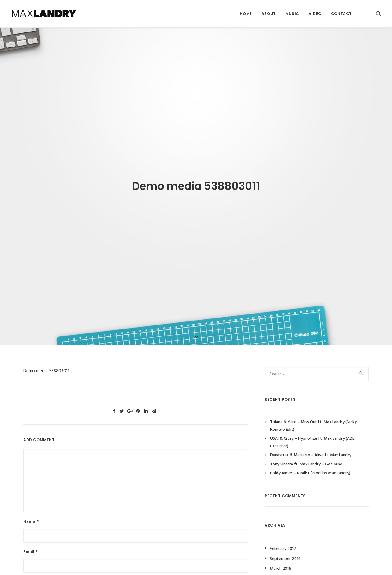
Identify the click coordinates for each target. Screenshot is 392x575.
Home (246, 14)
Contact (341, 14)
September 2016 (285, 553)
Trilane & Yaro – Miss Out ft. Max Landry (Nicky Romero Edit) (313, 420)
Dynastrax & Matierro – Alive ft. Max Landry (311, 449)
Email (31, 546)
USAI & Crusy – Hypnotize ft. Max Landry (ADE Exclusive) (312, 437)
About (269, 14)
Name (31, 516)
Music (292, 14)
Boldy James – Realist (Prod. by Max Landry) (310, 467)
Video (315, 14)
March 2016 (281, 563)
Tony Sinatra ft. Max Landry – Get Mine (306, 458)
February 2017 (283, 543)
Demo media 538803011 (46, 365)
